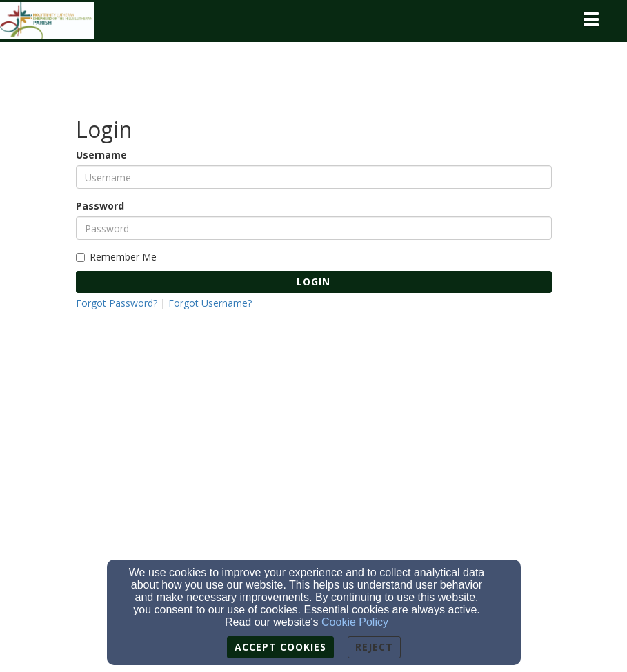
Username (101, 155)
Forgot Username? (210, 303)
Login (313, 282)
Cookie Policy (355, 622)
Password (100, 206)
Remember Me (116, 257)
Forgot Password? (117, 303)
